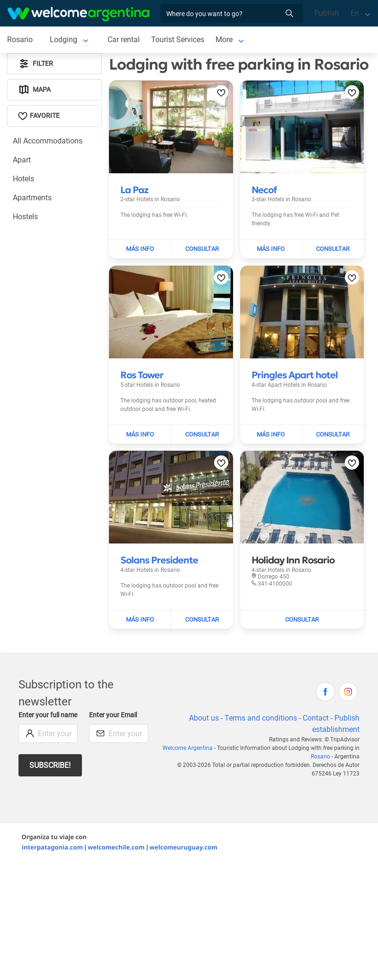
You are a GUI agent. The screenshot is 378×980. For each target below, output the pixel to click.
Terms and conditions (261, 718)
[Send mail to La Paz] (202, 249)
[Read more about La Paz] (134, 190)
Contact (316, 718)
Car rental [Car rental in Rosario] (124, 40)
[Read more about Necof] (264, 190)
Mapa (34, 90)
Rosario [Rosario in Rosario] (20, 40)
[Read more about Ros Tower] (142, 375)
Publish (327, 13)
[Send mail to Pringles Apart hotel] (333, 435)
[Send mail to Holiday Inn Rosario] (302, 620)
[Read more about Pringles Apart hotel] (295, 375)
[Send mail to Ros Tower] (202, 435)
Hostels (25, 217)
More (224, 40)
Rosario (320, 757)
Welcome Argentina (188, 748)
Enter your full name (48, 715)
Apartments (32, 198)
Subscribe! (50, 765)
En (355, 13)
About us (204, 718)
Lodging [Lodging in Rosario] (63, 40)
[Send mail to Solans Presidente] (202, 620)
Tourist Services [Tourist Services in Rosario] (178, 40)
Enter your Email (113, 715)
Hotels (23, 179)
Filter (36, 64)
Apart (22, 160)
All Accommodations (48, 141)
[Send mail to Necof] (333, 249)
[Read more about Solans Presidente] (159, 560)
